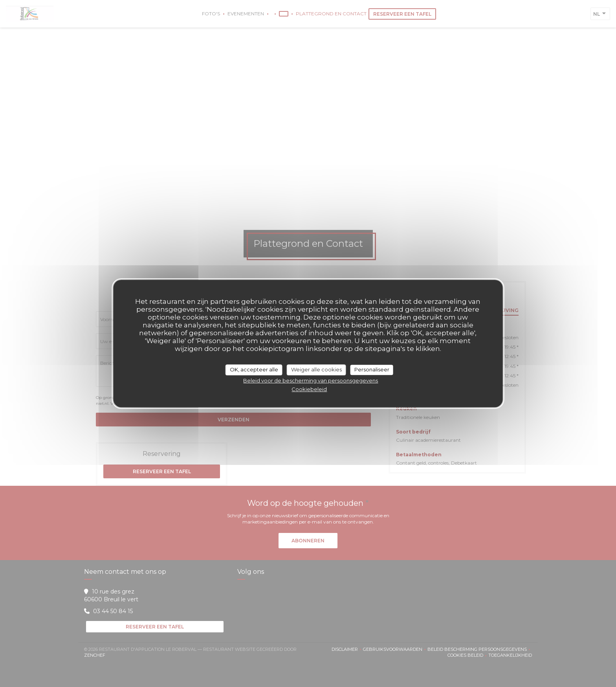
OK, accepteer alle (254, 369)
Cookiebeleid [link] (309, 389)
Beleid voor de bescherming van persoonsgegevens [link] (311, 380)
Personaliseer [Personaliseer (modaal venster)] (372, 369)
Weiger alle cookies (316, 369)
